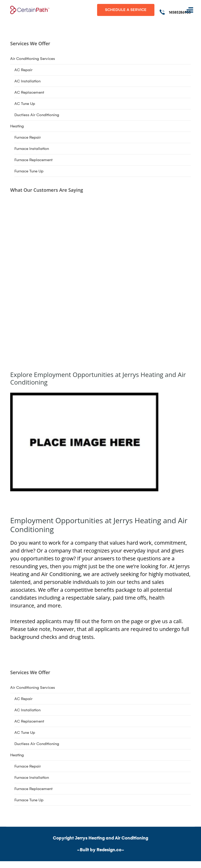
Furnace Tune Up (29, 171)
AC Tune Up (25, 104)
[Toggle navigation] (189, 10)
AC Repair (23, 70)
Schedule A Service (126, 10)
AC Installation (27, 81)
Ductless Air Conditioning (37, 115)
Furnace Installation (32, 149)
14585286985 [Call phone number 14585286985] (180, 12)
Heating (17, 126)
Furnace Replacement (33, 160)
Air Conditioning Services (33, 59)
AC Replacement (29, 92)
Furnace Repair (28, 137)
